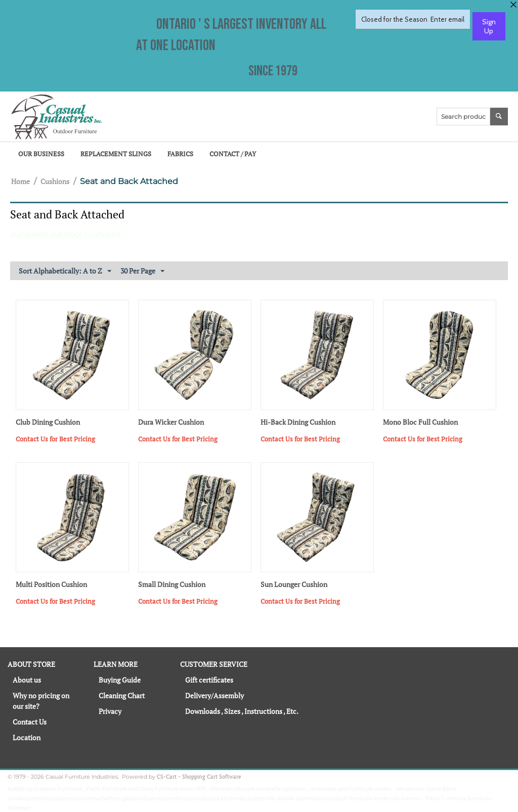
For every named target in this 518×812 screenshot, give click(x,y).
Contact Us (30, 722)
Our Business (41, 154)
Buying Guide (120, 680)
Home (20, 181)
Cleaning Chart (122, 695)
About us (27, 680)
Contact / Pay (233, 154)
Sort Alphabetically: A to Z (65, 271)
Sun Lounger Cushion (294, 585)
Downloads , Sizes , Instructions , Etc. (242, 711)
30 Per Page (142, 271)
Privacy (110, 711)
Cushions (55, 181)
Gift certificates (209, 680)
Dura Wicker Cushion (171, 422)
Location (27, 737)
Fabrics (180, 154)
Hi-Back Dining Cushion (298, 422)
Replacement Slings (116, 154)
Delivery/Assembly (214, 695)
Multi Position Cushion (51, 585)
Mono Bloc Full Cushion (420, 422)
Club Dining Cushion (48, 422)
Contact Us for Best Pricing (55, 439)
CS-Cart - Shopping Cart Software (199, 777)
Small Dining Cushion (172, 585)
